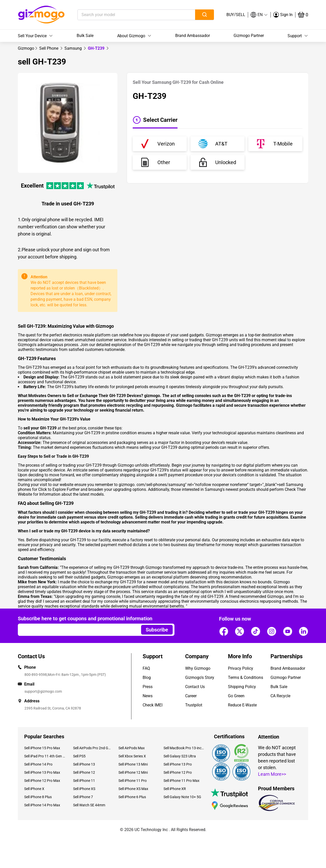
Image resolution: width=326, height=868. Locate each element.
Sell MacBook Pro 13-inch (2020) (184, 748)
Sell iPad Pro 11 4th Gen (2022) (45, 756)
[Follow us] (224, 631)
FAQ (146, 668)
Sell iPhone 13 (84, 764)
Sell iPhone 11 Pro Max (181, 781)
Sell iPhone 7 (83, 797)
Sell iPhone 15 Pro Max (42, 748)
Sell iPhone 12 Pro (178, 772)
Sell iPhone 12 (84, 772)
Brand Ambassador (193, 36)
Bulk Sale (85, 36)
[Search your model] (128, 15)
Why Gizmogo (198, 668)
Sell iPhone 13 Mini (133, 764)
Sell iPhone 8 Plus (38, 797)
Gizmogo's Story (200, 678)
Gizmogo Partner (249, 36)
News (148, 696)
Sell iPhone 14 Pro (38, 764)
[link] (26, 48)
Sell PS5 (79, 756)
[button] (259, 15)
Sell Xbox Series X (132, 756)
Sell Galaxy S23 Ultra (180, 756)
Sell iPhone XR (175, 789)
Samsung (74, 48)
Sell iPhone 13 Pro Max (42, 772)
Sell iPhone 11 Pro (133, 781)
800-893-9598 (36, 675)
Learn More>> (272, 774)
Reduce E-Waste (242, 705)
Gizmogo (26, 48)
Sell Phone (49, 48)
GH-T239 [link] (97, 48)
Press (148, 687)
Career (191, 696)
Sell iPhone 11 (84, 781)
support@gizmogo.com (43, 691)
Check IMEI (153, 705)
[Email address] (77, 630)
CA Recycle (280, 696)
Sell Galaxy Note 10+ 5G (182, 797)
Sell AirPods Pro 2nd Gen (92, 748)
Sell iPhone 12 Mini (133, 772)
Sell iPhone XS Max (133, 789)
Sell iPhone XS (84, 789)
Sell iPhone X (34, 789)
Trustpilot (194, 705)
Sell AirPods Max (132, 748)
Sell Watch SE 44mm (89, 805)
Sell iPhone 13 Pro (178, 764)
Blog (147, 678)
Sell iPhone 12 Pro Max (42, 781)
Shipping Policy (242, 687)
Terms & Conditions (246, 678)
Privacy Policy (241, 668)
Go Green (236, 696)
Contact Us (195, 687)
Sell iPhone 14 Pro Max (42, 805)
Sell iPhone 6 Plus (132, 797)
